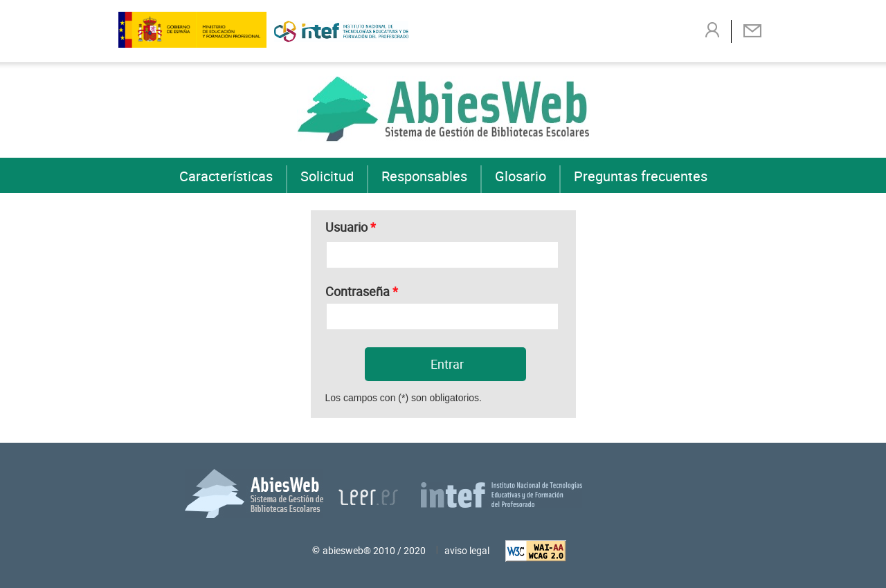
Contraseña (362, 290)
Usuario (351, 225)
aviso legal (467, 550)
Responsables (424, 176)
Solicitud (327, 176)
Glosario (521, 176)
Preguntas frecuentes (641, 176)
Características (226, 176)
